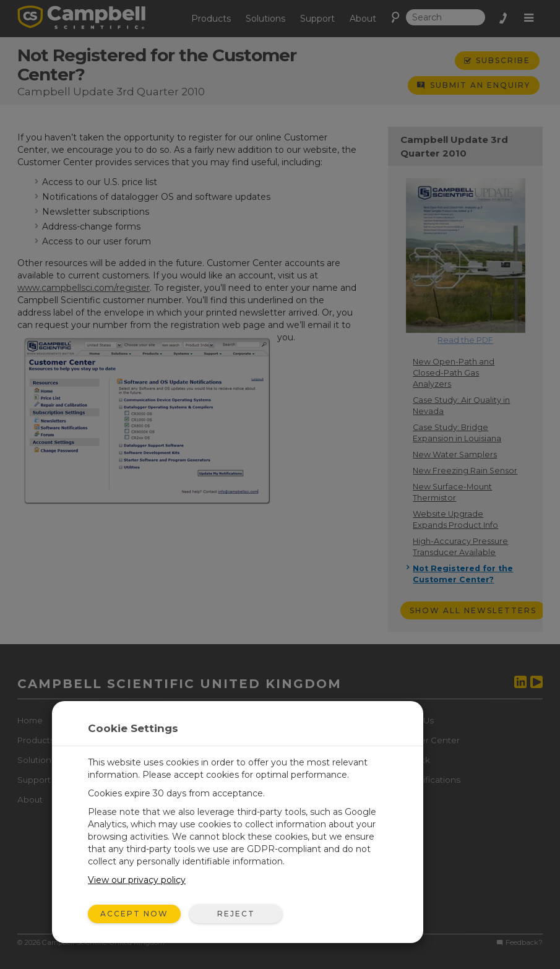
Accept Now (134, 914)
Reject (236, 914)
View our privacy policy (137, 880)
